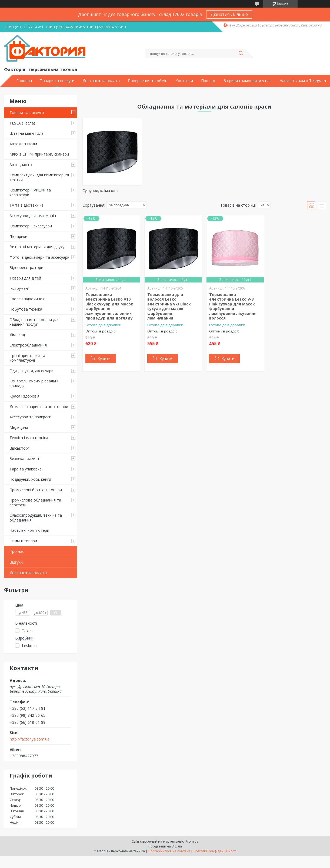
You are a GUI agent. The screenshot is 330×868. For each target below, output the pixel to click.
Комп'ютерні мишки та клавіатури (30, 192)
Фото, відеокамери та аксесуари (39, 257)
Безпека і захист (24, 458)
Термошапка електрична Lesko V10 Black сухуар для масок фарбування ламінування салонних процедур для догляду (109, 306)
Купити (104, 359)
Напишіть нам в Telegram (303, 81)
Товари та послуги (57, 81)
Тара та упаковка (26, 469)
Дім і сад (17, 335)
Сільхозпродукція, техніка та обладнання (36, 518)
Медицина (19, 427)
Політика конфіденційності (215, 851)
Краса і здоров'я (24, 396)
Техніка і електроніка (29, 438)
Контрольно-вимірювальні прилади (34, 383)
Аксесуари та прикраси (30, 417)
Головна (24, 81)
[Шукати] (241, 53)
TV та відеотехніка (26, 205)
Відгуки (16, 562)
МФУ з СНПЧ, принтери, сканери (39, 154)
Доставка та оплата (101, 81)
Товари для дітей (25, 278)
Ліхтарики (18, 236)
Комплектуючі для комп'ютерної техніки (39, 177)
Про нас (208, 81)
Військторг (19, 448)
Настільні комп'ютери (29, 530)
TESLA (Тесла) (22, 123)
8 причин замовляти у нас (248, 81)
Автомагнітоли (23, 144)
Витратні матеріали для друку (37, 247)
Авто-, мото (21, 165)
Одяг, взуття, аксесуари (31, 371)
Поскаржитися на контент (169, 851)
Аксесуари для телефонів (33, 216)
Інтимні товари (23, 541)
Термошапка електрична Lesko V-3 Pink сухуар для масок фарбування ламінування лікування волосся (233, 306)
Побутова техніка (26, 309)
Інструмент (20, 288)
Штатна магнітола (26, 133)
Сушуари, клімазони (101, 191)
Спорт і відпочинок (27, 299)
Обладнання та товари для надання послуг (34, 322)
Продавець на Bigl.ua (165, 846)
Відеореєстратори (26, 268)
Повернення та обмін (148, 81)
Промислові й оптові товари (36, 490)
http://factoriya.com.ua (30, 739)
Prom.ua (192, 841)
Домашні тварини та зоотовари (39, 407)
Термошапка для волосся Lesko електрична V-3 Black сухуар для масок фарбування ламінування (169, 306)
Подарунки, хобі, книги (30, 479)
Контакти (184, 81)
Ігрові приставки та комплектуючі (27, 358)
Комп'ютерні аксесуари (31, 226)
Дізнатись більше (229, 14)
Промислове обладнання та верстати (35, 502)
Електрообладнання (28, 345)
